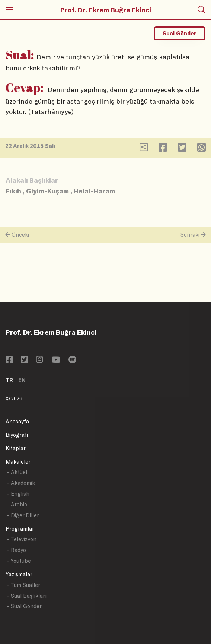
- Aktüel (17, 472)
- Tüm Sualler (24, 585)
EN (22, 380)
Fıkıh (13, 191)
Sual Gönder (179, 33)
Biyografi (17, 435)
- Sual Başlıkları (27, 596)
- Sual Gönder (24, 606)
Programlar (20, 529)
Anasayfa (17, 421)
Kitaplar (16, 448)
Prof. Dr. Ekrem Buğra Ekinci (106, 10)
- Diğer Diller (23, 515)
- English (18, 494)
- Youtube (19, 561)
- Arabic (17, 504)
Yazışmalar (19, 574)
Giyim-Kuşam (47, 191)
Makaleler (18, 462)
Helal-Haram (94, 191)
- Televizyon (22, 539)
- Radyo (17, 550)
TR (9, 380)
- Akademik (21, 483)
